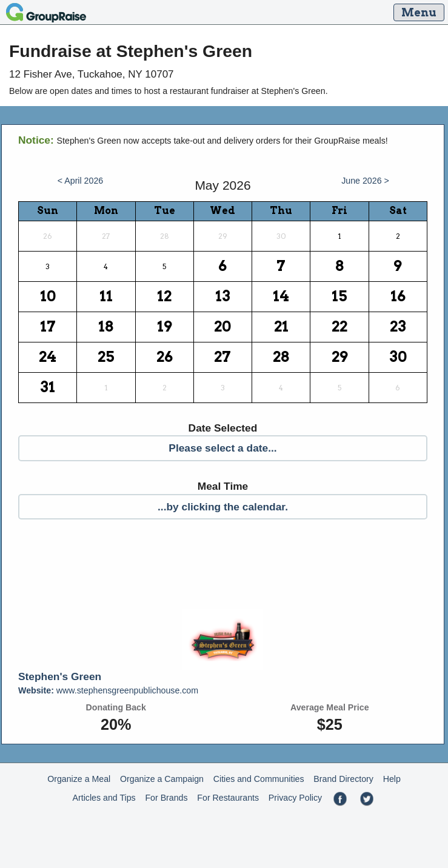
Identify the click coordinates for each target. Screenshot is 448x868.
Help (392, 779)
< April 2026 (80, 181)
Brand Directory (343, 779)
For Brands (166, 798)
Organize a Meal (79, 779)
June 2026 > (365, 181)
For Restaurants (228, 798)
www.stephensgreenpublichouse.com (108, 690)
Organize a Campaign (162, 779)
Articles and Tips (104, 798)
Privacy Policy (295, 798)
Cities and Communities (259, 779)
